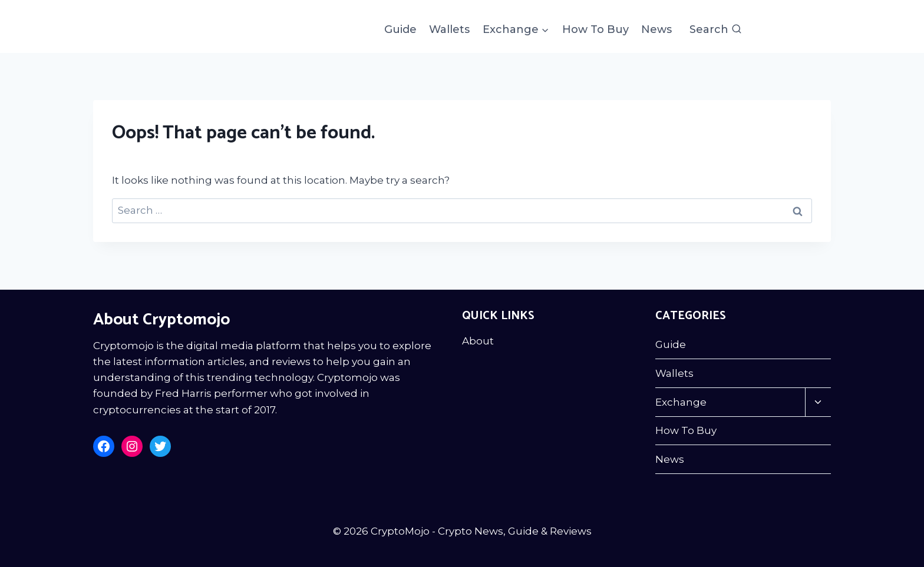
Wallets (449, 29)
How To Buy (595, 29)
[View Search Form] (716, 30)
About (478, 341)
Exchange (681, 402)
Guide (400, 29)
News (656, 29)
